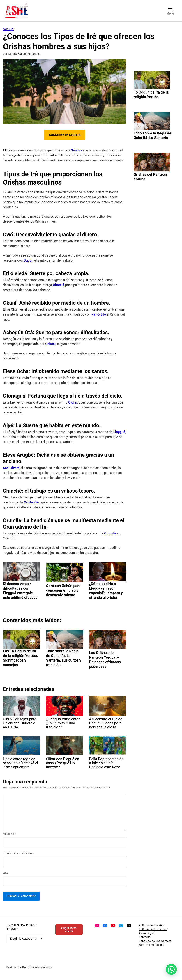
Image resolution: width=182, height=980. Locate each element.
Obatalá (59, 285)
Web (6, 873)
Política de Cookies (151, 925)
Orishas (8, 29)
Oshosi (50, 344)
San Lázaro (11, 468)
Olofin (73, 402)
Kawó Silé (99, 314)
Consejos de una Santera (155, 941)
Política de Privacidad (153, 929)
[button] (171, 969)
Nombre (9, 834)
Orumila (110, 533)
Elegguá (119, 432)
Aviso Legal (146, 933)
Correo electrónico (18, 853)
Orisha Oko (32, 502)
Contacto (145, 937)
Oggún (28, 260)
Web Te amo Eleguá (152, 945)
